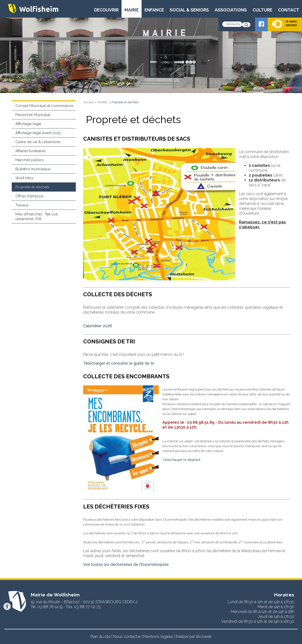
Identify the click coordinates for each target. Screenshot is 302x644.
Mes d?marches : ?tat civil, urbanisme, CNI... (37, 216)
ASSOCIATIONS (231, 10)
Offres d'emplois (29, 196)
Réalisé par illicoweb (194, 637)
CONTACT (289, 10)
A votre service (285, 24)
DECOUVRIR (106, 10)
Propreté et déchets (32, 187)
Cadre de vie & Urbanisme (38, 142)
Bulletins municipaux (33, 169)
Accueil (88, 102)
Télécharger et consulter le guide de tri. (119, 363)
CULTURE (262, 10)
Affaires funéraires (30, 151)
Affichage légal (28, 124)
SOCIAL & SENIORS (189, 10)
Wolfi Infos (24, 178)
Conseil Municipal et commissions (44, 106)
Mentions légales (158, 637)
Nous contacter (127, 637)
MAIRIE (132, 10)
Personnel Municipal (33, 115)
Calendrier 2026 (98, 326)
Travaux (22, 205)
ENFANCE (154, 10)
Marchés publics (30, 160)
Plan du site (101, 637)
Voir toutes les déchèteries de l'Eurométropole (126, 565)
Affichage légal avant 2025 (38, 133)
